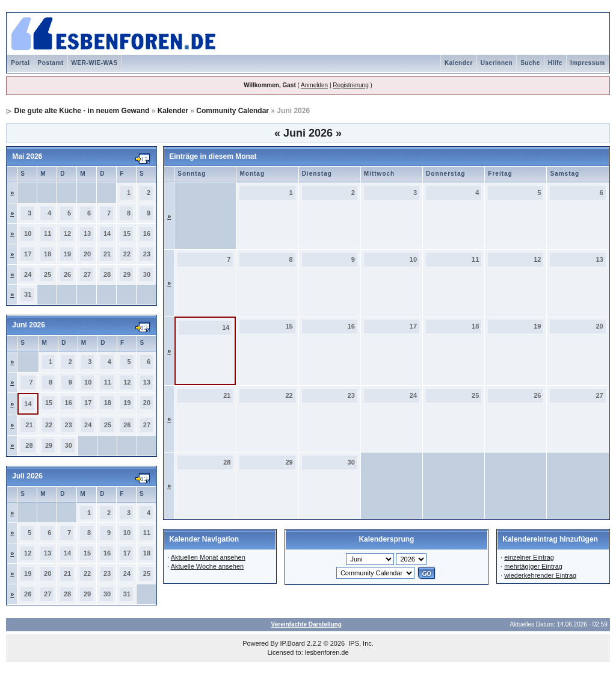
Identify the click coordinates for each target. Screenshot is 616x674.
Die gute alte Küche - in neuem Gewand (82, 111)
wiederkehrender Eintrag (540, 575)
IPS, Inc (360, 643)
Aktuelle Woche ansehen (208, 566)
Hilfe (555, 63)
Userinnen (497, 63)
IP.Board (293, 643)
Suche (530, 63)
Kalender (459, 63)
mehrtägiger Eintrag (533, 566)
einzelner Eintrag (529, 557)
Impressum (588, 63)
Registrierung (350, 85)
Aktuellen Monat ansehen (208, 557)
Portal (20, 63)
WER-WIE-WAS (95, 63)
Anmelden (314, 85)
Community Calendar (233, 111)
